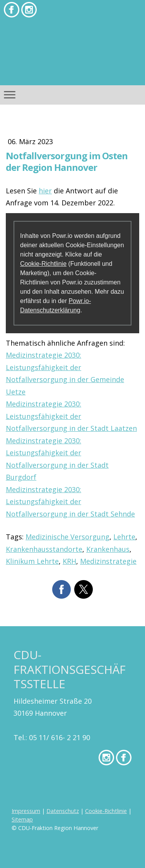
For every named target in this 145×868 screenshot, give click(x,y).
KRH (69, 561)
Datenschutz (63, 811)
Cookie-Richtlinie (43, 264)
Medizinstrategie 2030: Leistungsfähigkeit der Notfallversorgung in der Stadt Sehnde (70, 502)
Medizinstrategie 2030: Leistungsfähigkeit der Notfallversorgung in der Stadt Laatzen (71, 416)
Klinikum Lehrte (32, 561)
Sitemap (22, 819)
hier (45, 191)
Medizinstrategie (108, 561)
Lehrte (124, 537)
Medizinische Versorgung (67, 537)
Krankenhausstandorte (44, 549)
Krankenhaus (108, 549)
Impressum (26, 811)
